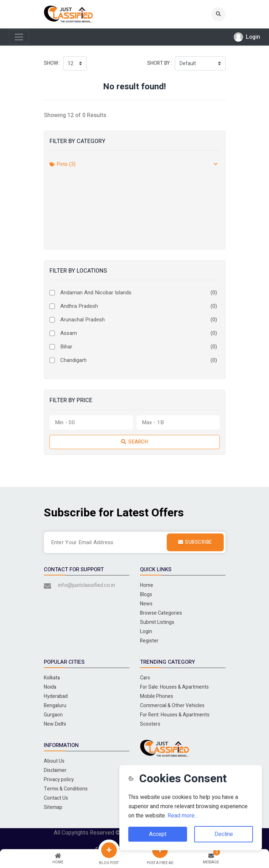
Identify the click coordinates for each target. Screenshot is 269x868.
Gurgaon (53, 715)
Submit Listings (157, 622)
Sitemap (53, 807)
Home (147, 585)
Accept (158, 834)
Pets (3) (63, 164)
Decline (224, 834)
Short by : (160, 63)
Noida (50, 687)
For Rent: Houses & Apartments (175, 715)
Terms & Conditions (66, 789)
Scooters (150, 724)
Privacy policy (59, 780)
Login (146, 632)
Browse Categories (161, 613)
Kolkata (52, 678)
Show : (52, 63)
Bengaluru (55, 706)
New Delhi (55, 724)
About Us (54, 761)
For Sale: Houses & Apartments (174, 687)
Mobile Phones (157, 696)
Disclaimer (55, 770)
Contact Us (56, 798)
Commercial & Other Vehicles (172, 706)
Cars (145, 678)
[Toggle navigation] (19, 37)
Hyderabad (56, 696)
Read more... (183, 816)
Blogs (146, 595)
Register (149, 641)
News (146, 604)
